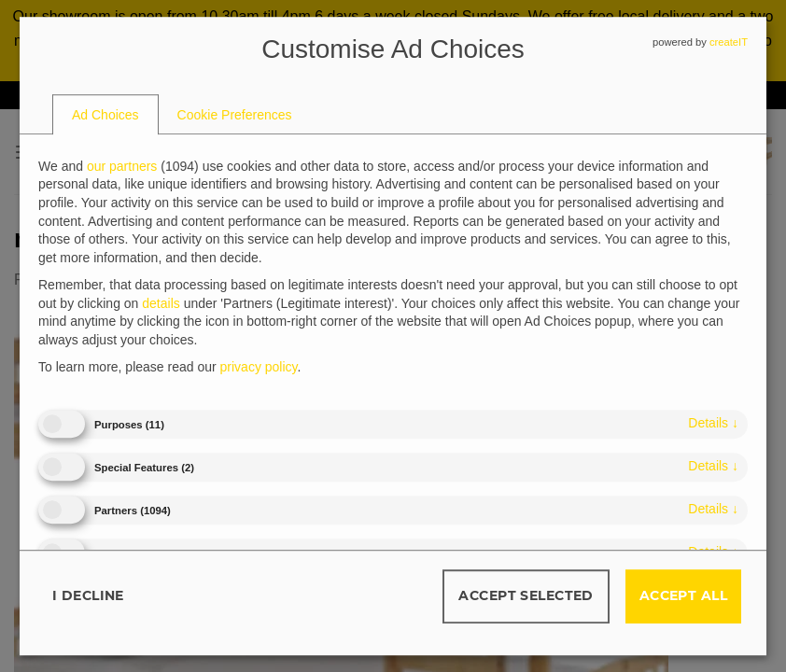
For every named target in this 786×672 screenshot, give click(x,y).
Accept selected (526, 595)
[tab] (105, 115)
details (713, 423)
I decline (88, 595)
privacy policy (259, 368)
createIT (729, 42)
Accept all (683, 595)
